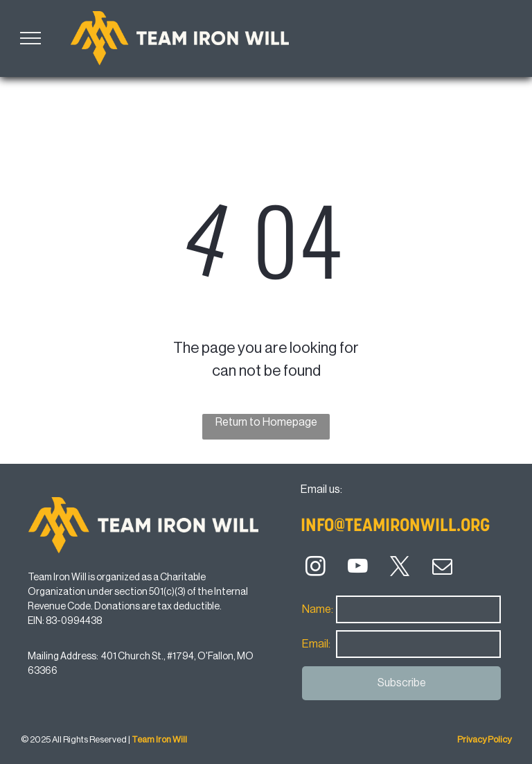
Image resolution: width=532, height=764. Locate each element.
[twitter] (400, 568)
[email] (442, 568)
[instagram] (316, 568)
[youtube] (358, 568)
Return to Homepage (266, 422)
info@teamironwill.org (395, 527)
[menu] (30, 38)
